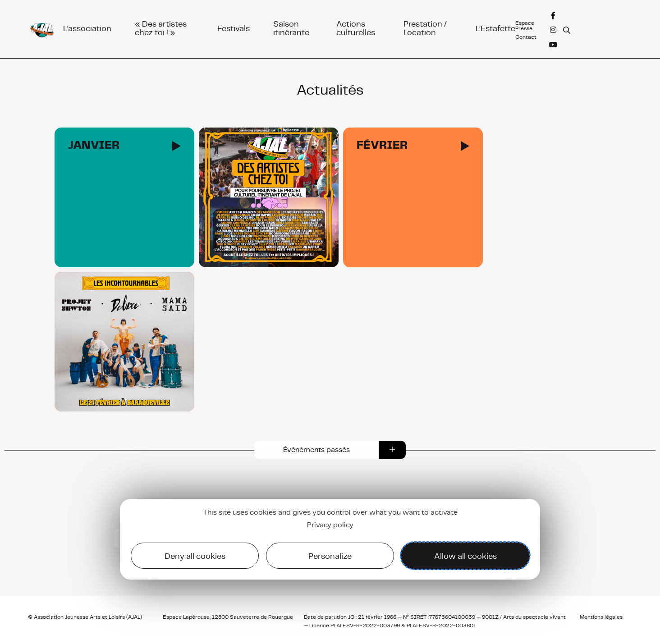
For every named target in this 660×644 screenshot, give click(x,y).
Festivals (234, 28)
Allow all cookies (465, 556)
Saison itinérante (291, 28)
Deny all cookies (195, 556)
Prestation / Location (425, 28)
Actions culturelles (356, 28)
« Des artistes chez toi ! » (161, 28)
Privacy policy (330, 525)
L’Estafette (495, 28)
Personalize (330, 556)
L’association (87, 28)
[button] (330, 450)
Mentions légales (601, 617)
